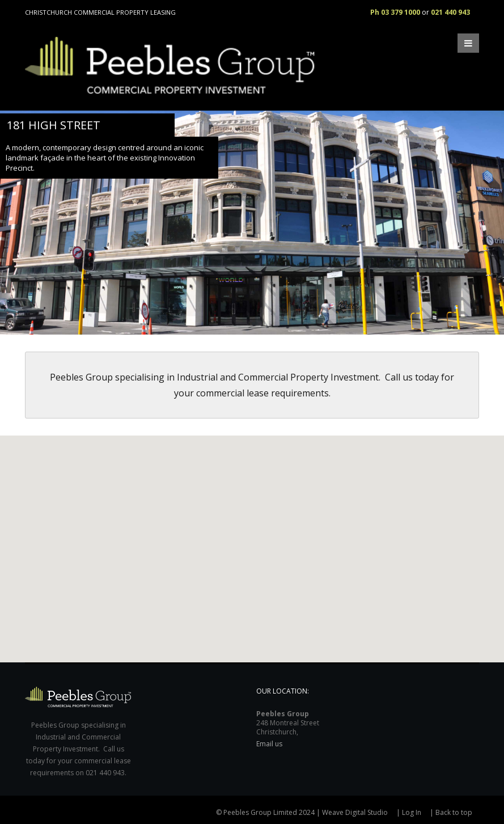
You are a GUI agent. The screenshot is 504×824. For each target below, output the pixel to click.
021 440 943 (450, 12)
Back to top (454, 812)
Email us (269, 744)
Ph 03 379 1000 (395, 12)
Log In (412, 812)
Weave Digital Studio (355, 812)
